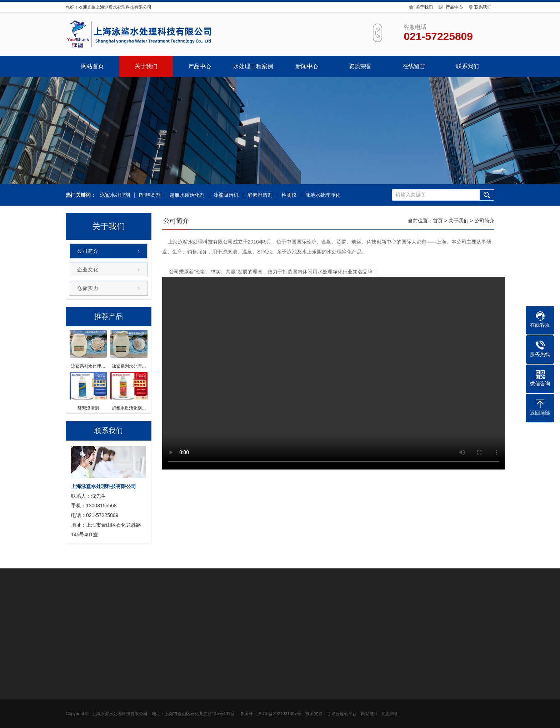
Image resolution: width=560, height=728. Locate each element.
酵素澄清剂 (260, 195)
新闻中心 (307, 66)
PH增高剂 (150, 195)
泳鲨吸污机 (226, 195)
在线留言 (414, 66)
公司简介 (88, 251)
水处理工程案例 (253, 66)
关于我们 (424, 7)
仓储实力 (88, 288)
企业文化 (88, 270)
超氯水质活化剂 (187, 195)
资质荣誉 (360, 66)
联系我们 (483, 7)
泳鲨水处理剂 (115, 195)
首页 (438, 221)
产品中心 (454, 7)
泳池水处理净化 (323, 195)
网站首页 (92, 66)
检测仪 (289, 195)
